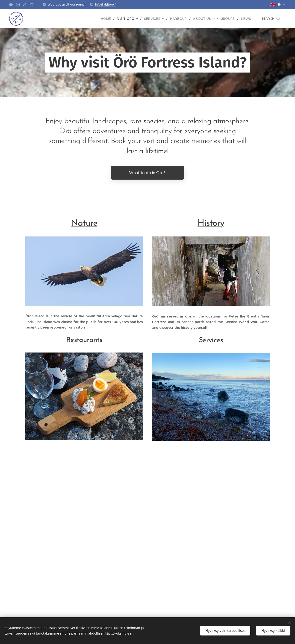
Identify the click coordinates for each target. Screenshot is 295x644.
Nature (84, 223)
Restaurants (84, 340)
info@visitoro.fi (106, 4)
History (211, 223)
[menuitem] (115, 19)
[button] (271, 19)
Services (211, 340)
